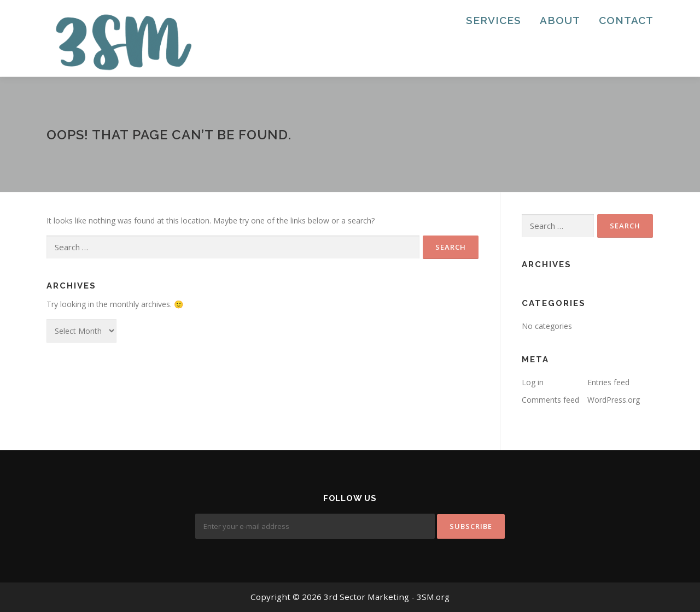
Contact (626, 20)
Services (494, 20)
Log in (533, 382)
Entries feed (608, 382)
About (560, 20)
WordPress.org (614, 400)
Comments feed (550, 400)
